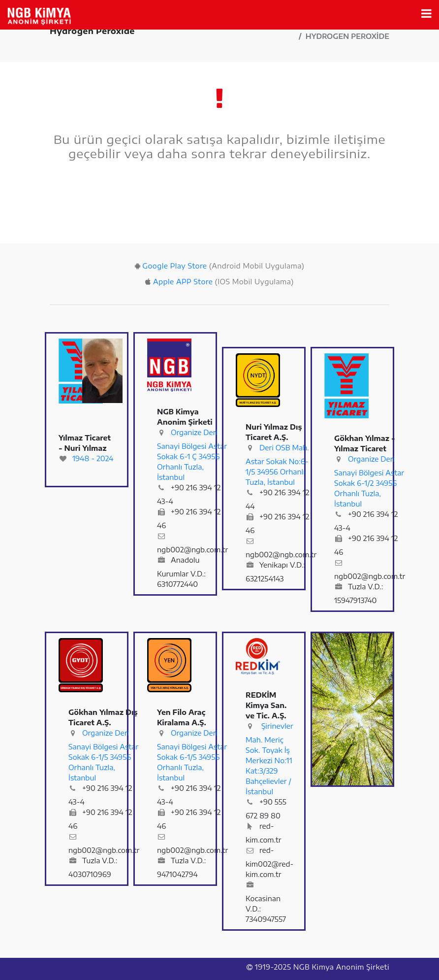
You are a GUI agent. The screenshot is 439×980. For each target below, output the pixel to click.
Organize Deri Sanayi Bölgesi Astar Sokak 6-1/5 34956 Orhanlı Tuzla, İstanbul (103, 755)
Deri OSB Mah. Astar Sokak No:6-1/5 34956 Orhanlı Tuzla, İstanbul (277, 465)
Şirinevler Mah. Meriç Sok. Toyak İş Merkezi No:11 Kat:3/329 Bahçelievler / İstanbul (269, 759)
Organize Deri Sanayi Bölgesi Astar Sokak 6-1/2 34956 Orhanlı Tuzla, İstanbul (369, 481)
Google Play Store (174, 266)
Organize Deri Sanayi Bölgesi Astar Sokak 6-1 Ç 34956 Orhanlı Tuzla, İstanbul (192, 455)
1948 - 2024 (93, 458)
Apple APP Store (183, 282)
